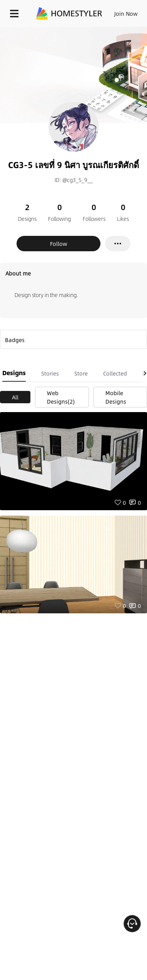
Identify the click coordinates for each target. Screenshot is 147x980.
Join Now (126, 13)
